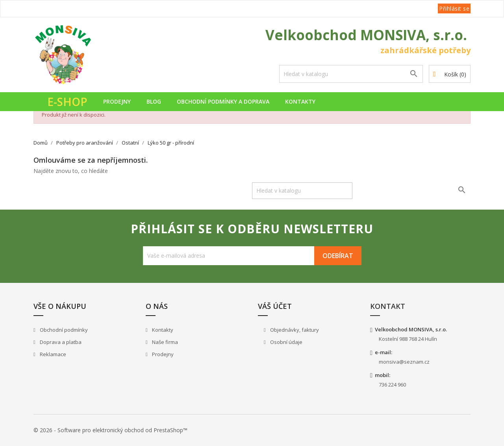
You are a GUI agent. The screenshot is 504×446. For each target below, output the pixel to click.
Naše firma (164, 342)
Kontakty (300, 101)
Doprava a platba (60, 342)
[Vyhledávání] (351, 74)
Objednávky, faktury (294, 330)
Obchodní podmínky (63, 330)
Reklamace (52, 354)
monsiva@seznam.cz (404, 362)
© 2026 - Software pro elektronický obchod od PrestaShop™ (110, 430)
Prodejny (117, 101)
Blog (154, 101)
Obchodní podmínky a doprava (223, 101)
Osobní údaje (286, 342)
